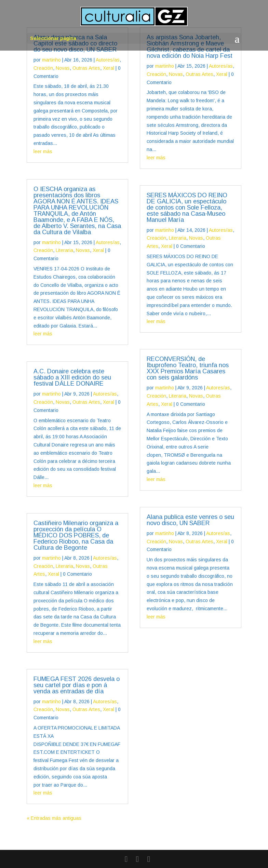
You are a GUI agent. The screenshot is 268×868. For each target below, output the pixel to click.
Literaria (64, 250)
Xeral (109, 68)
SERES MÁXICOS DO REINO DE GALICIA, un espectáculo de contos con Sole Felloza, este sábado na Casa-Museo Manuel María (187, 208)
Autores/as (108, 60)
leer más (43, 151)
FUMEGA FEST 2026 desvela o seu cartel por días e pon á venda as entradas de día (77, 685)
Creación (43, 68)
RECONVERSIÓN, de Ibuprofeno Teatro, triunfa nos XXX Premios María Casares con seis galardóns (188, 368)
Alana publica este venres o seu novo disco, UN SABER (190, 520)
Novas (63, 68)
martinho (51, 60)
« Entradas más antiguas (54, 818)
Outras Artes (86, 68)
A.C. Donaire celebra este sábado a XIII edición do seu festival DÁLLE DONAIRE (72, 377)
